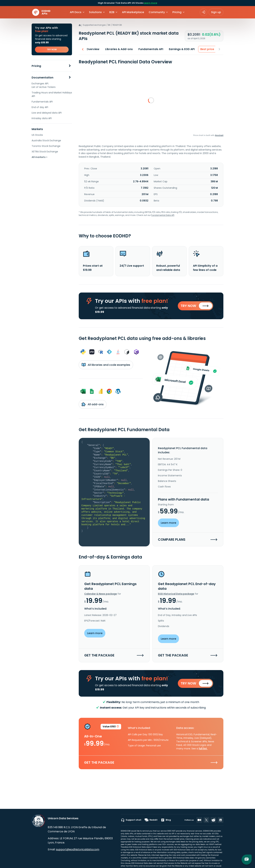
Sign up (216, 12)
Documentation (42, 78)
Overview (92, 49)
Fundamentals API (42, 102)
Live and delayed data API (47, 113)
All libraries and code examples (106, 365)
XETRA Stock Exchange (45, 152)
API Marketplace (133, 12)
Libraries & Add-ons (118, 49)
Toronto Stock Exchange (46, 146)
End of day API (40, 107)
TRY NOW (52, 49)
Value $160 (111, 728)
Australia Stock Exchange (46, 140)
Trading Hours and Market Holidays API (52, 94)
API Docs (76, 12)
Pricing (36, 66)
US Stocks (37, 135)
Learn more (150, 3)
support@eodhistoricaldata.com (78, 849)
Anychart (219, 135)
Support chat (131, 820)
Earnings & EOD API (181, 49)
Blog (166, 820)
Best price (206, 49)
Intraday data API (42, 118)
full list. (203, 750)
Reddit (151, 820)
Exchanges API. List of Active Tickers (44, 85)
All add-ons (93, 405)
